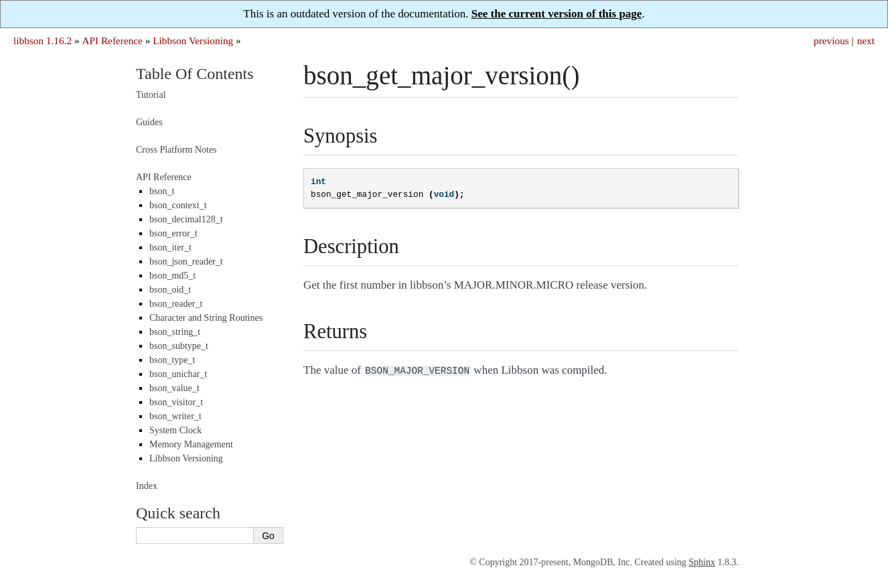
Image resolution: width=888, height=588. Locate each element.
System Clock (175, 430)
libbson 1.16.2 (43, 41)
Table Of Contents (195, 74)
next (866, 41)
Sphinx (702, 562)
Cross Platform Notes (176, 150)
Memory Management (191, 444)
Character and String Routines (206, 318)
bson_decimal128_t (186, 219)
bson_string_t (175, 332)
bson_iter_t (170, 247)
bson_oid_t (170, 290)
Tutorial (151, 95)
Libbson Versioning (193, 41)
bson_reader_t (176, 304)
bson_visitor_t (176, 402)
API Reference (112, 41)
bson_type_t (172, 360)
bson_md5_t (172, 276)
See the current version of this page (557, 14)
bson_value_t (174, 388)
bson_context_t (178, 205)
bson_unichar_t (178, 374)
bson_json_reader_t (186, 262)
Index (147, 486)
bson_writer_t (175, 416)
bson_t (162, 191)
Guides (149, 122)
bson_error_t (173, 233)
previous (831, 41)
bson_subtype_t (179, 346)
